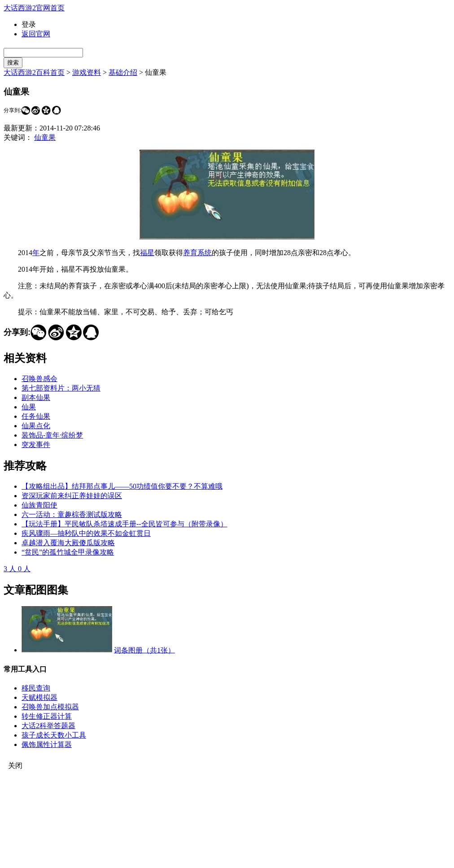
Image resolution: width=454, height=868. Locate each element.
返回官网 (36, 34)
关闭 (15, 766)
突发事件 (36, 445)
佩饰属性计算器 (47, 744)
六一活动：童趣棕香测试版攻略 (72, 514)
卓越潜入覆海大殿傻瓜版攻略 (68, 543)
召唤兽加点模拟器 (50, 707)
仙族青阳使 (39, 505)
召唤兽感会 (39, 379)
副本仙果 (36, 397)
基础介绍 (123, 72)
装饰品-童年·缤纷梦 (52, 435)
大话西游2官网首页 (34, 8)
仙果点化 (36, 426)
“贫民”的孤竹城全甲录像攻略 (68, 552)
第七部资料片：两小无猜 (61, 388)
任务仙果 (36, 416)
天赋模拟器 (39, 697)
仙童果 (45, 137)
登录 (29, 24)
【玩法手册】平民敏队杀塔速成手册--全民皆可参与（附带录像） (124, 524)
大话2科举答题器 (48, 726)
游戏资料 (87, 72)
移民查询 (36, 688)
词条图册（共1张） (144, 650)
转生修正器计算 (47, 716)
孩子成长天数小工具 (54, 735)
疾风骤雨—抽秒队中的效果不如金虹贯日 (86, 533)
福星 (147, 253)
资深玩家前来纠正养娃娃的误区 (72, 496)
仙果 (29, 407)
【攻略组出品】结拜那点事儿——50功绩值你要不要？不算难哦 (122, 486)
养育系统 (197, 253)
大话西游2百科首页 (34, 72)
